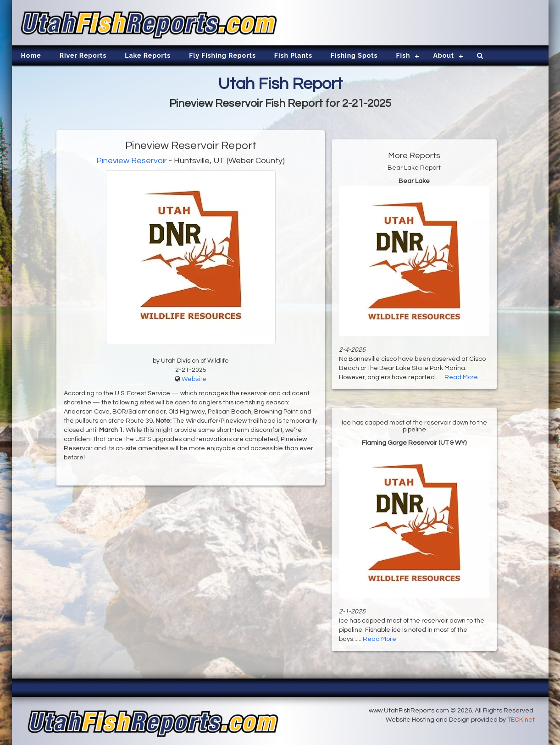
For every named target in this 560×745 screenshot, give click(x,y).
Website (194, 379)
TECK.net (521, 720)
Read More (461, 377)
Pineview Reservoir (132, 161)
